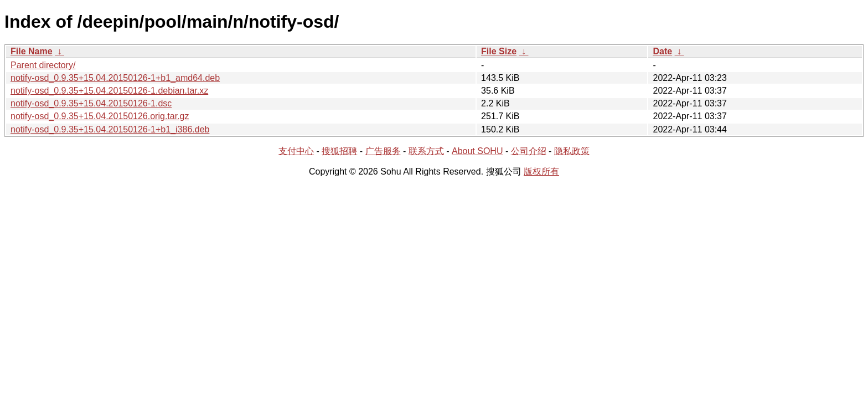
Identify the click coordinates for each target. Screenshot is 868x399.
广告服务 (383, 151)
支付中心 (296, 151)
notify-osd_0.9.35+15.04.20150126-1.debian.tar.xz (109, 91)
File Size (499, 51)
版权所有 (541, 172)
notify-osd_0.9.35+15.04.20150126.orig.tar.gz (100, 116)
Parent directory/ (43, 65)
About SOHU (477, 151)
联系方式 (426, 151)
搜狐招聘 (339, 151)
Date (662, 51)
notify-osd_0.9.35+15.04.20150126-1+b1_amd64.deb (115, 78)
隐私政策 (572, 151)
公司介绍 (529, 151)
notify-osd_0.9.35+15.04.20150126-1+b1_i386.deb (110, 129)
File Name (32, 51)
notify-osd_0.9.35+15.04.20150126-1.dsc (91, 103)
